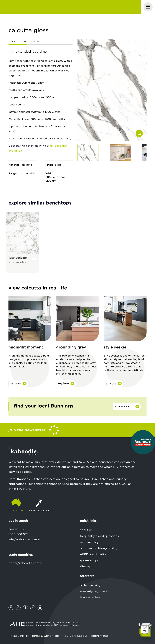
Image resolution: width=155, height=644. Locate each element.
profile (34, 41)
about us (86, 530)
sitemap (86, 566)
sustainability (89, 542)
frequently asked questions (99, 536)
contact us (16, 529)
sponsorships (89, 560)
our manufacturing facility (99, 548)
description (18, 41)
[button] (88, 153)
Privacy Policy (19, 636)
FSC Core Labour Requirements (86, 636)
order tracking (90, 585)
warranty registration (95, 591)
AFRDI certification (94, 554)
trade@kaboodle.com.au (26, 563)
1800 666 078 (18, 534)
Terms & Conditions (45, 636)
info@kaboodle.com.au (25, 539)
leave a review (90, 597)
